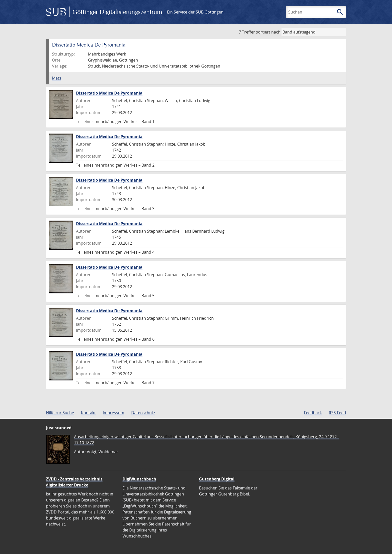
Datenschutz (143, 413)
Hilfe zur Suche (60, 413)
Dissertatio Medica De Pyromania (109, 93)
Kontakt (88, 413)
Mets (57, 78)
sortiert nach (268, 32)
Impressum (113, 413)
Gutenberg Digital (217, 479)
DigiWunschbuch (139, 479)
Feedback (313, 413)
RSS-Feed (337, 413)
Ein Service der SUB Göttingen (195, 12)
